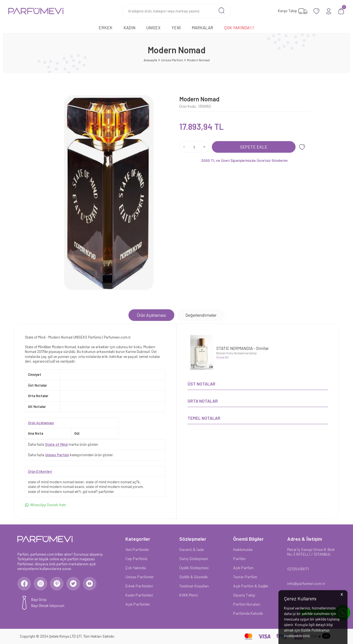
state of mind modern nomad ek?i (54, 492)
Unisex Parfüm (172, 60)
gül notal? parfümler (98, 492)
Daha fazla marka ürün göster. (63, 444)
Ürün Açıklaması (151, 315)
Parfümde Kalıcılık (248, 613)
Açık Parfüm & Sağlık (251, 586)
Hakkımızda (243, 549)
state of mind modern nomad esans (56, 487)
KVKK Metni (189, 595)
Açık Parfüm (243, 568)
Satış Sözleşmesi (194, 559)
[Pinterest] (57, 584)
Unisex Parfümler (140, 577)
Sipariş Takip (244, 595)
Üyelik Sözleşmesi (194, 568)
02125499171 (298, 569)
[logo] (36, 11)
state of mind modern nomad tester (56, 482)
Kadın (129, 27)
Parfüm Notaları (247, 604)
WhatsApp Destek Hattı (45, 505)
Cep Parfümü (136, 559)
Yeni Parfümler (137, 549)
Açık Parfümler (138, 604)
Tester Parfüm (245, 577)
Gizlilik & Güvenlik (193, 577)
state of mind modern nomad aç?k (113, 482)
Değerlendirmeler (201, 315)
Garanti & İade (192, 549)
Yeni (176, 27)
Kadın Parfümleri (139, 595)
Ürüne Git (222, 357)
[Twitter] (74, 584)
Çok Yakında (136, 568)
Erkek (106, 27)
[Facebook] (24, 584)
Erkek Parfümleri (139, 586)
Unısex (153, 27)
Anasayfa (150, 60)
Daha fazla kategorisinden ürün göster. (71, 455)
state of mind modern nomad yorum (114, 487)
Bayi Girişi (39, 600)
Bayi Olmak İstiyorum (48, 606)
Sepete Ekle (254, 147)
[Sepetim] (341, 11)
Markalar (202, 27)
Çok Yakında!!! (239, 27)
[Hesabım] (329, 11)
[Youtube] (91, 584)
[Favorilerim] (292, 11)
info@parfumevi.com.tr (306, 583)
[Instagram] (41, 584)
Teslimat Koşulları (194, 586)
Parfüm (239, 559)
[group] (109, 193)
